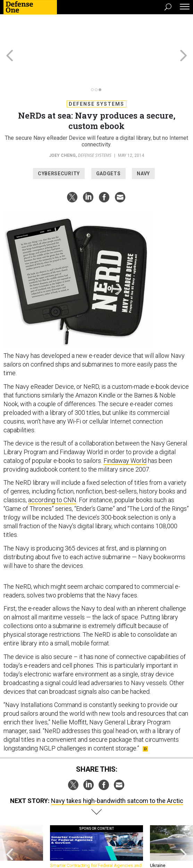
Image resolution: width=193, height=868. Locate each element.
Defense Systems (96, 73)
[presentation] (10, 819)
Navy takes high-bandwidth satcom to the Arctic (117, 769)
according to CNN (52, 469)
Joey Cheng (62, 124)
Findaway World (125, 429)
